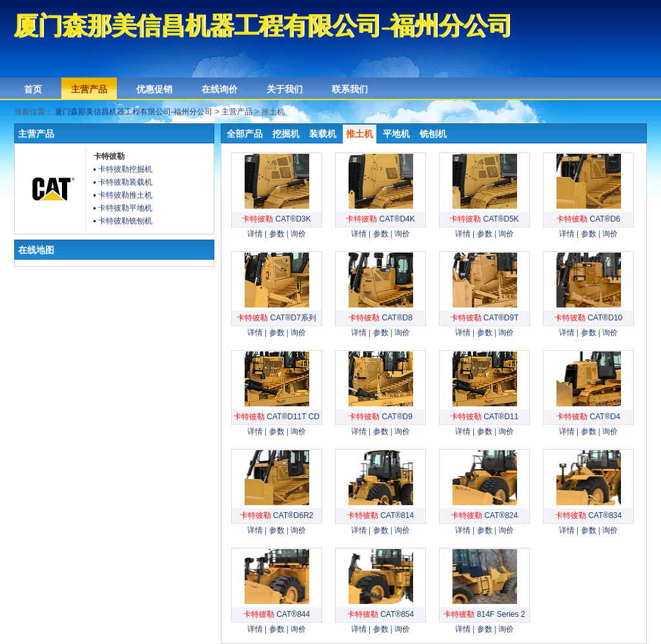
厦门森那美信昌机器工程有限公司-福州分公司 (134, 112)
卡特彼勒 (109, 156)
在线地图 (36, 250)
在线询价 (219, 89)
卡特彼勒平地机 (125, 208)
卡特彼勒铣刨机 (125, 221)
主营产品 (89, 89)
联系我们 (350, 89)
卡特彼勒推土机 (125, 195)
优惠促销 (154, 89)
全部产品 (245, 134)
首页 (33, 89)
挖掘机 (286, 134)
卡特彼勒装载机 (125, 182)
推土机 (360, 134)
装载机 (323, 134)
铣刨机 (433, 134)
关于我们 (285, 89)
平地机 (396, 134)
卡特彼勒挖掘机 (125, 169)
